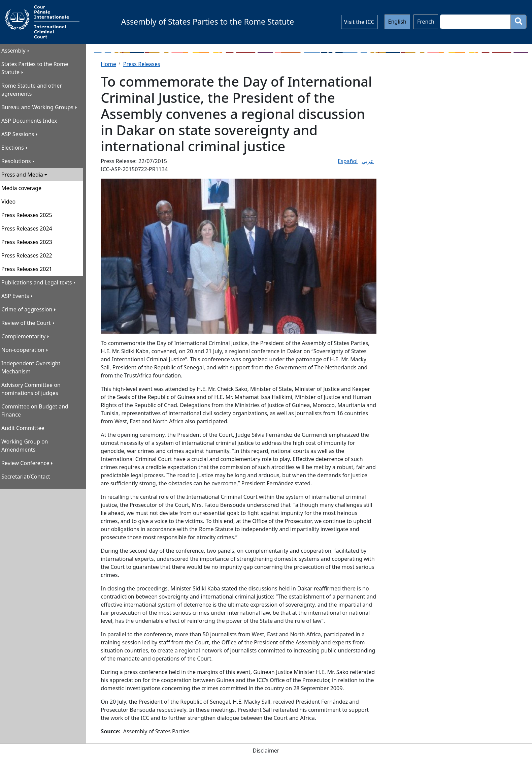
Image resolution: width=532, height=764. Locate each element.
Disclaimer (266, 751)
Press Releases (142, 64)
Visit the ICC (359, 22)
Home (108, 64)
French (426, 22)
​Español (348, 161)
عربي (368, 161)
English (397, 22)
